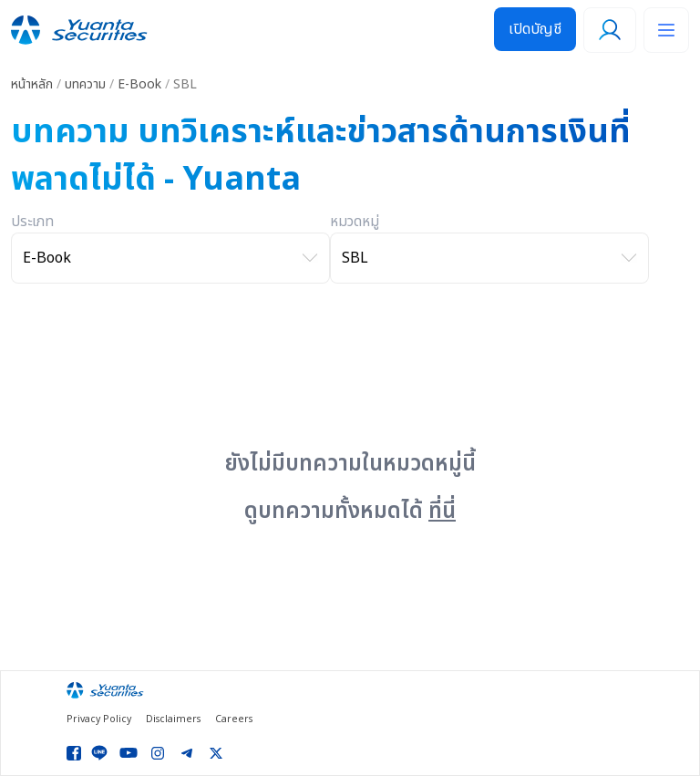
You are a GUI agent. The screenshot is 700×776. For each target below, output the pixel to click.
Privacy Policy (99, 720)
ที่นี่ (442, 512)
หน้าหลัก (32, 84)
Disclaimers (173, 720)
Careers (234, 720)
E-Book (139, 84)
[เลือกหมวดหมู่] (489, 258)
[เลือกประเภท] (170, 258)
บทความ (85, 84)
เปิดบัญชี (535, 29)
